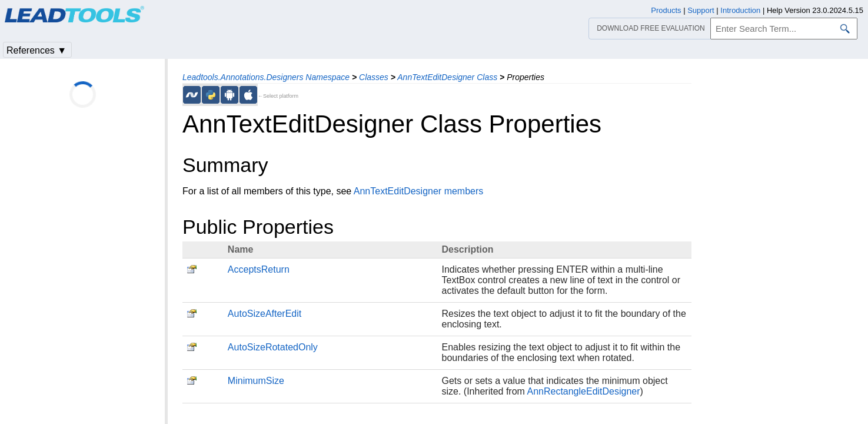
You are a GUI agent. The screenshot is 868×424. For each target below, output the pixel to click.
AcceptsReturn (259, 269)
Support (701, 10)
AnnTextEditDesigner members (419, 191)
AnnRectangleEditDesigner (583, 391)
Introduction (740, 10)
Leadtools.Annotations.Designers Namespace (266, 77)
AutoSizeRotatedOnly (273, 347)
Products (666, 10)
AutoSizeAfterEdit (265, 314)
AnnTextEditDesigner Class (447, 77)
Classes (374, 77)
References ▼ (36, 50)
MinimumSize (256, 381)
